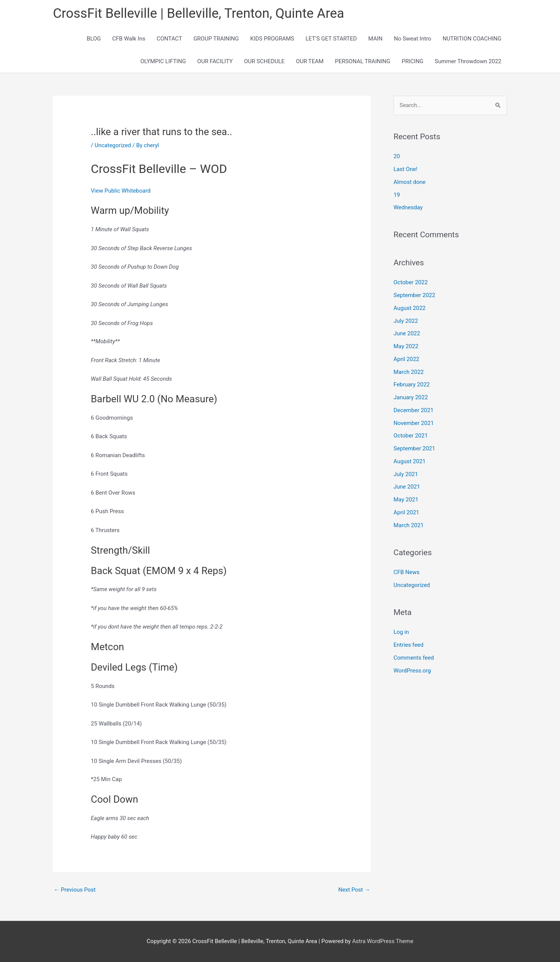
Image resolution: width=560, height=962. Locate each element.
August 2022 (410, 308)
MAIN (375, 39)
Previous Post (75, 890)
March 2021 (409, 525)
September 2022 (414, 295)
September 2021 (414, 448)
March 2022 (409, 372)
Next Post (354, 890)
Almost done (410, 182)
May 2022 (406, 346)
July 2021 (406, 474)
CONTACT (169, 39)
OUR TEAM (310, 61)
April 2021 (406, 512)
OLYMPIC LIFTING (163, 61)
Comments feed (414, 658)
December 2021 (414, 410)
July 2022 (406, 321)
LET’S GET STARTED (331, 39)
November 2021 (414, 423)
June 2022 (407, 333)
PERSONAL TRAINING (362, 61)
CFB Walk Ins (129, 39)
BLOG (94, 39)
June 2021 (407, 487)
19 (397, 195)
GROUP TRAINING (216, 39)
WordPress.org (412, 671)
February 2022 (412, 384)
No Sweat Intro (413, 39)
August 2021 (410, 461)
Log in (401, 632)
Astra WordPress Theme (383, 941)
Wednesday (408, 207)
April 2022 (406, 359)
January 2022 (411, 397)
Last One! (405, 169)
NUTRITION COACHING (472, 39)
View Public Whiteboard (121, 191)
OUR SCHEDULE (264, 61)
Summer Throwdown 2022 (468, 61)
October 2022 (411, 282)
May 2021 (406, 500)
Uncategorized (113, 145)
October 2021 (411, 436)
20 (397, 156)
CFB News (407, 572)
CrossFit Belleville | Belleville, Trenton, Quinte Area (199, 13)
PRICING (413, 61)
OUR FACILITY (215, 61)
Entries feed (408, 645)
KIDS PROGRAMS (272, 39)
